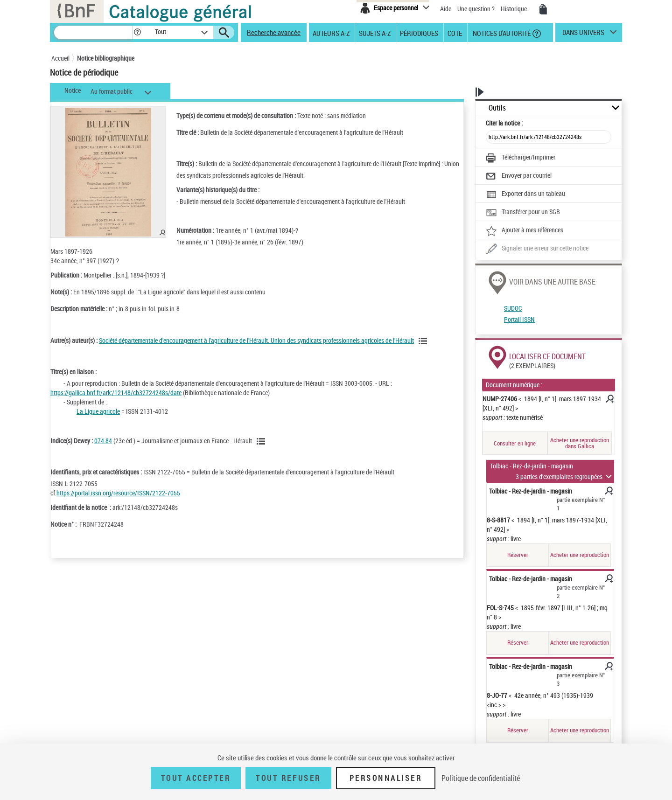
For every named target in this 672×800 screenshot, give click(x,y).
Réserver (518, 555)
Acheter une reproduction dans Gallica (580, 443)
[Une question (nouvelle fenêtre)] (537, 249)
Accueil (60, 58)
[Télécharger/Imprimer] (521, 158)
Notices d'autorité (501, 33)
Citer (504, 123)
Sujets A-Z (375, 33)
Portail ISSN (519, 319)
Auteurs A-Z (331, 33)
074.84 (103, 441)
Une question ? (476, 9)
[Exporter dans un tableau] (525, 195)
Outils (497, 108)
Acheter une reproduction (580, 555)
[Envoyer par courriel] (519, 176)
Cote (455, 33)
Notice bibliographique (106, 58)
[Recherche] (93, 32)
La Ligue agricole (98, 411)
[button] (137, 32)
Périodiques (419, 33)
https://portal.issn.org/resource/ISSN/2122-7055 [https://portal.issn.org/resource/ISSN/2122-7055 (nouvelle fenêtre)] (118, 493)
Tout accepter (196, 778)
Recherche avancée (274, 32)
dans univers (583, 35)
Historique (514, 9)
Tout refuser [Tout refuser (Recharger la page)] (288, 778)
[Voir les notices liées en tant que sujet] (262, 441)
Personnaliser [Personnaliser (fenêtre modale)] (386, 778)
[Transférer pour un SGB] (523, 213)
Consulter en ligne (515, 443)
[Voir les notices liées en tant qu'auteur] (424, 341)
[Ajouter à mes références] (525, 231)
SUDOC (513, 308)
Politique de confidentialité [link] (481, 778)
